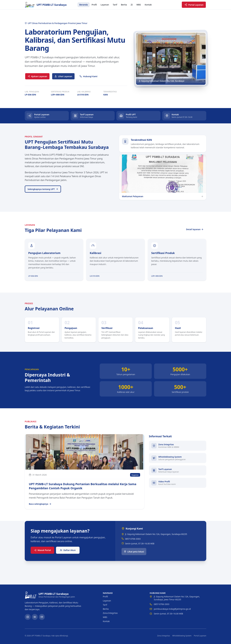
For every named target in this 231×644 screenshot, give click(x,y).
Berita (124, 5)
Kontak (148, 5)
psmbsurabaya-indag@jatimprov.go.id (172, 609)
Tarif (115, 5)
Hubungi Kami (88, 76)
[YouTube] (35, 617)
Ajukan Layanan (37, 76)
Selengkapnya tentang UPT (43, 189)
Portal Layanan (194, 5)
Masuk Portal (42, 550)
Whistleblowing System (182, 636)
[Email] (42, 617)
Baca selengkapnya (40, 504)
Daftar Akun (68, 550)
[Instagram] (28, 617)
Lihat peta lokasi (134, 552)
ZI (132, 5)
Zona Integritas (110, 613)
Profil (94, 5)
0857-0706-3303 (133, 539)
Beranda (83, 5)
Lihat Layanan (63, 76)
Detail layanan (195, 229)
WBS (139, 5)
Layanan (105, 5)
